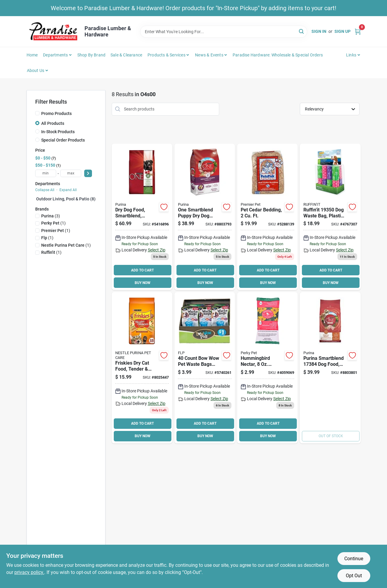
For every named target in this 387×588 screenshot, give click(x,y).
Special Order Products (63, 140)
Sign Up (343, 31)
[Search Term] (224, 32)
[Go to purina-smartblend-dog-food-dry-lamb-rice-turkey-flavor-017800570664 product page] (330, 368)
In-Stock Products (58, 132)
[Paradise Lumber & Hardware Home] (53, 32)
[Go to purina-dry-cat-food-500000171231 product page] (142, 368)
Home (32, 55)
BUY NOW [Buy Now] (143, 283)
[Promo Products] (37, 113)
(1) (53, 223)
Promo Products (56, 113)
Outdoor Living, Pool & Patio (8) (66, 199)
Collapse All (45, 190)
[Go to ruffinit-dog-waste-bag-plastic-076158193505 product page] (330, 217)
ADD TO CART (142, 270)
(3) (51, 216)
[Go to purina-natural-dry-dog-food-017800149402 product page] (142, 217)
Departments (55, 55)
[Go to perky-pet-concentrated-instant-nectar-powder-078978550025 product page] (267, 368)
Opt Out (354, 576)
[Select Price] (88, 173)
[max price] (71, 173)
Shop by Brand (92, 55)
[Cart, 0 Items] (358, 32)
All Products (53, 123)
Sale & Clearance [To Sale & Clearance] (126, 55)
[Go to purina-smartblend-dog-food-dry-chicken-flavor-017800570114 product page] (205, 217)
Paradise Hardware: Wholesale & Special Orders (278, 55)
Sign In (319, 31)
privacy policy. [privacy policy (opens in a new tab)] (29, 572)
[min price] (46, 173)
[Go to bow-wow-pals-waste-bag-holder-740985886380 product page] (205, 368)
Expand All (68, 190)
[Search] (302, 31)
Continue (354, 559)
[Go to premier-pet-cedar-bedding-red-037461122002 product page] (267, 217)
